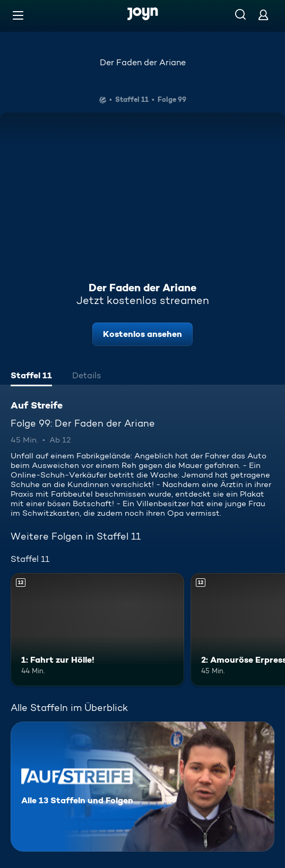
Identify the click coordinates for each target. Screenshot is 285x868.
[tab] (31, 377)
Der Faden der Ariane (143, 62)
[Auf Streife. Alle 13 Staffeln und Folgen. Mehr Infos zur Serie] (142, 787)
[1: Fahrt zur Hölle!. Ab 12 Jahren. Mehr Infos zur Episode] (97, 630)
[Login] (263, 15)
